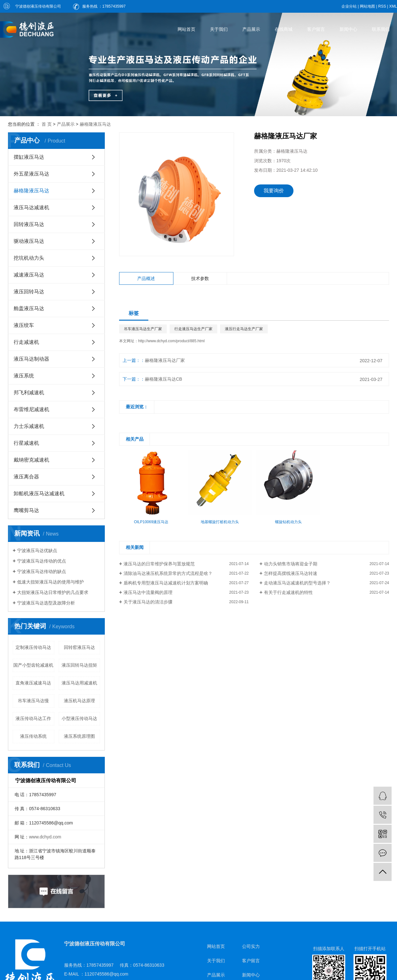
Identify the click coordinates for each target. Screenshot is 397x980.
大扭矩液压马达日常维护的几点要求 (53, 592)
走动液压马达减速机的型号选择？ (297, 583)
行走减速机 (26, 342)
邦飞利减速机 (29, 393)
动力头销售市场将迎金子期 (291, 564)
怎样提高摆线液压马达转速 (291, 573)
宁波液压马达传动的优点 (42, 561)
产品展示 (251, 29)
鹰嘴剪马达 (26, 510)
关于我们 (219, 29)
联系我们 (381, 29)
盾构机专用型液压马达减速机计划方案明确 (166, 583)
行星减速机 (26, 443)
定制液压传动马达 (33, 647)
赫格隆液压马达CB (163, 379)
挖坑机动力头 (29, 258)
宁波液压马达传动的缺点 (42, 571)
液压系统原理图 (79, 736)
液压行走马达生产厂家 (244, 329)
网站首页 (186, 29)
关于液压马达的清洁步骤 (148, 602)
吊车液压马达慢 (33, 701)
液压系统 (24, 376)
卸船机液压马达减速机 (39, 493)
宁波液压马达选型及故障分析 (46, 603)
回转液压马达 (29, 224)
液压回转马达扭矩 (79, 665)
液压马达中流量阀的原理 (148, 592)
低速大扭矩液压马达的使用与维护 (50, 582)
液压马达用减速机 (79, 683)
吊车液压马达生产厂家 (143, 329)
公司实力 (251, 946)
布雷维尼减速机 (31, 409)
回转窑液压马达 (79, 647)
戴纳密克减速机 (31, 460)
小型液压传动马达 (79, 718)
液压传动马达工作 (33, 718)
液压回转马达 (29, 292)
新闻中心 (348, 29)
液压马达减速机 (31, 207)
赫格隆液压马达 (95, 124)
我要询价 (274, 191)
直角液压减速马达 (33, 683)
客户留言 (316, 29)
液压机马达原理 (79, 701)
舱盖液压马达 (29, 308)
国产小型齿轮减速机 (33, 665)
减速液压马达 (29, 275)
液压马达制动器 (31, 359)
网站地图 (367, 6)
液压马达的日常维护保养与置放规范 (159, 564)
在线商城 (284, 29)
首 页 (47, 124)
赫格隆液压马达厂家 (165, 360)
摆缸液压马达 (29, 157)
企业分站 (349, 6)
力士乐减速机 (29, 426)
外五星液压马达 (31, 174)
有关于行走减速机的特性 (288, 592)
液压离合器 (26, 477)
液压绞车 (24, 325)
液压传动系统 (33, 736)
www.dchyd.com (45, 837)
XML (393, 6)
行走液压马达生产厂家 (193, 329)
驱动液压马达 (29, 241)
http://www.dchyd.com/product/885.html (171, 341)
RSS (382, 6)
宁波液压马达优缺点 (37, 550)
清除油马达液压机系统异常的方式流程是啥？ (168, 573)
